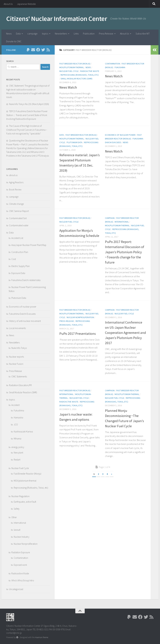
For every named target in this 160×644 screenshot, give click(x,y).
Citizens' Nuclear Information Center (57, 19)
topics (45, 34)
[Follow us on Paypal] (28, 50)
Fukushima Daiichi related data (26, 280)
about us (13, 175)
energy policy (18, 447)
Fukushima (120, 67)
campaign (32, 34)
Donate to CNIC (14, 41)
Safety (17, 509)
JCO (16, 425)
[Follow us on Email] (33, 50)
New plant (18, 453)
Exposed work (20, 565)
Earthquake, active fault (25, 502)
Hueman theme (42, 637)
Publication (89, 34)
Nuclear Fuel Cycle (69, 71)
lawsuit (17, 530)
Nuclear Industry (22, 537)
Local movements (17, 328)
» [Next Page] (112, 474)
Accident (15, 405)
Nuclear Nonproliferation (80, 317)
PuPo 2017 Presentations (78, 334)
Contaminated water (19, 225)
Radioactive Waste (90, 71)
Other (14, 517)
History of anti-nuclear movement (25, 321)
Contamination (112, 64)
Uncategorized (16, 589)
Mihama (17, 439)
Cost (14, 259)
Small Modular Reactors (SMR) (76, 79)
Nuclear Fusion (16, 364)
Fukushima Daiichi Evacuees (22, 314)
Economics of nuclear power (120, 135)
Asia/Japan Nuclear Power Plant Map (29, 245)
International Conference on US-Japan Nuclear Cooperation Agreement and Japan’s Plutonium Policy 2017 (125, 333)
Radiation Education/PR (20, 385)
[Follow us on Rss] (48, 50)
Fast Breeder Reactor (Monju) (75, 64)
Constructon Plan (20, 252)
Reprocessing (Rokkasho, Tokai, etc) (80, 75)
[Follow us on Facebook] (38, 50)
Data (18, 34)
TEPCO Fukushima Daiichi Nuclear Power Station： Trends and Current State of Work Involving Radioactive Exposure (27, 115)
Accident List (17, 238)
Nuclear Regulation (20, 496)
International (122, 222)
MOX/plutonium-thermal (72, 67)
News (9, 34)
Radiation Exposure (21, 552)
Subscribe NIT (143, 34)
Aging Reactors (16, 182)
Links (76, 34)
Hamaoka (18, 418)
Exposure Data (18, 273)
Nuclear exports (16, 357)
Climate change (16, 204)
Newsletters (61, 34)
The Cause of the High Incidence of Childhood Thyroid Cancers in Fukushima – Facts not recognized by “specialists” (27, 130)
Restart (17, 460)
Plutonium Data (75, 142)
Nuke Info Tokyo (19, 348)
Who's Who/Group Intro (23, 580)
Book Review (15, 190)
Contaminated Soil (18, 218)
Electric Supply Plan (21, 266)
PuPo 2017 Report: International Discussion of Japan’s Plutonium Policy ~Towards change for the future (125, 252)
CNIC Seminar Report (19, 211)
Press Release (106, 34)
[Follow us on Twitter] (43, 50)
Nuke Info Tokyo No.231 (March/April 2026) (29, 104)
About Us (8, 4)
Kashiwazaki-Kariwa (23, 432)
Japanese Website (26, 4)
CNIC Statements (19, 376)
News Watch (68, 87)
